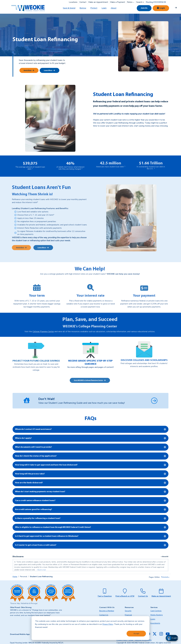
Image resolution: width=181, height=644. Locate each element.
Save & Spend (69, 8)
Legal (131, 640)
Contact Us (143, 596)
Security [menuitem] (128, 611)
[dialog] (90, 628)
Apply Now (28, 70)
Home (15, 577)
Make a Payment (118, 2)
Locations (73, 2)
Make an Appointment (98, 2)
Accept (136, 634)
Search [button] (140, 2)
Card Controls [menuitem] (156, 611)
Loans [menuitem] (153, 619)
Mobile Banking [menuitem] (157, 615)
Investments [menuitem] (155, 623)
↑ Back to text (41, 570)
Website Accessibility (143, 640)
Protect (94, 8)
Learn (104, 8)
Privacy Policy (108, 624)
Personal (165, 577)
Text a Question (105, 596)
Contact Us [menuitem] (104, 615)
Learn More (48, 70)
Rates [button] (131, 2)
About (114, 8)
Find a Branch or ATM (125, 596)
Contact (83, 2)
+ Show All (165, 557)
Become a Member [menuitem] (107, 611)
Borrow (83, 8)
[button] (175, 638)
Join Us (144, 8)
